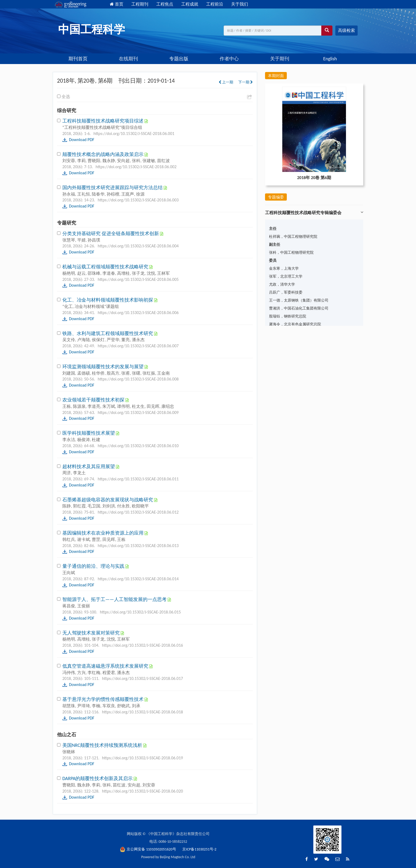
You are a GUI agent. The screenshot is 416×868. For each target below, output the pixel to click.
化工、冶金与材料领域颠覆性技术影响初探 (108, 300)
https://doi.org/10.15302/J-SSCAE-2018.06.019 (143, 758)
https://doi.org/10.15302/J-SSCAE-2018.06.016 (143, 645)
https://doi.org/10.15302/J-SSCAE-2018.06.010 (138, 446)
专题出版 (179, 59)
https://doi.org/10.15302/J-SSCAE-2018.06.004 (138, 246)
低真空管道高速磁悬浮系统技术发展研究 (106, 666)
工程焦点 (165, 4)
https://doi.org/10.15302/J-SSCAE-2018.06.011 (138, 479)
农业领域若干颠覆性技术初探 (94, 400)
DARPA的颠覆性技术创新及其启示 (98, 778)
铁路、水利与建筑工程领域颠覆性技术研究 (108, 333)
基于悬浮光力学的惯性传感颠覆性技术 (103, 699)
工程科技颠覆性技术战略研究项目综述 (103, 121)
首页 (117, 4)
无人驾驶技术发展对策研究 (92, 633)
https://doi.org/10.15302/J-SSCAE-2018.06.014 (138, 579)
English (330, 59)
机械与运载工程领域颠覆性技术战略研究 (106, 267)
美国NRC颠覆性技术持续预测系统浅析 (103, 745)
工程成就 (190, 4)
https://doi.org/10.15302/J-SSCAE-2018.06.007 (138, 346)
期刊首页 (78, 59)
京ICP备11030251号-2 (199, 849)
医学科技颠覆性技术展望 (89, 433)
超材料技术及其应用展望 (89, 467)
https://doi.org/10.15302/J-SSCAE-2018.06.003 (138, 200)
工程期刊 (140, 4)
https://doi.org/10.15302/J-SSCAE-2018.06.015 (140, 612)
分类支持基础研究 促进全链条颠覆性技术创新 (111, 234)
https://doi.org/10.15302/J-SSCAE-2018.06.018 (143, 712)
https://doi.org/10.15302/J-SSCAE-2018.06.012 (138, 512)
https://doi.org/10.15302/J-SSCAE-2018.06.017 (143, 678)
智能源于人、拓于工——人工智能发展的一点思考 (115, 599)
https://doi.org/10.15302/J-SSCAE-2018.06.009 (138, 412)
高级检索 (346, 30)
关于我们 (240, 4)
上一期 (226, 82)
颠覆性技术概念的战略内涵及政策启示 (103, 154)
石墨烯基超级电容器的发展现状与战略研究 (108, 500)
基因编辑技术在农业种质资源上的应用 (103, 533)
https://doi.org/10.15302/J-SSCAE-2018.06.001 (134, 134)
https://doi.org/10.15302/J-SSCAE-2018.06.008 (138, 379)
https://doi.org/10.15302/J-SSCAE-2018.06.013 (138, 546)
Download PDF (82, 140)
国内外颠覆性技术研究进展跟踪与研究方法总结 (113, 188)
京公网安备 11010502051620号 (148, 849)
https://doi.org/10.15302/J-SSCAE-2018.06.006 (138, 313)
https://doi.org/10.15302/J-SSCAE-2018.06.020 (143, 791)
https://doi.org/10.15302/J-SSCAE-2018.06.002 (136, 167)
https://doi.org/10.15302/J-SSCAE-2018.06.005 (138, 279)
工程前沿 (215, 4)
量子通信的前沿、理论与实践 (94, 566)
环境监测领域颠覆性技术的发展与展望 (103, 367)
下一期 (246, 82)
